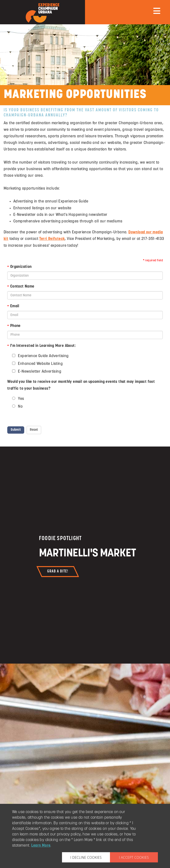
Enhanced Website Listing (40, 364)
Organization (19, 267)
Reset (34, 430)
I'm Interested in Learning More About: (42, 346)
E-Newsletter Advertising (39, 372)
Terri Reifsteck (52, 239)
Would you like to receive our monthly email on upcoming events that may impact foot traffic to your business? (81, 385)
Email (13, 306)
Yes (21, 399)
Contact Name (21, 287)
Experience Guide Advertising (43, 356)
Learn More (41, 846)
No (20, 407)
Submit (16, 430)
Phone (14, 326)
